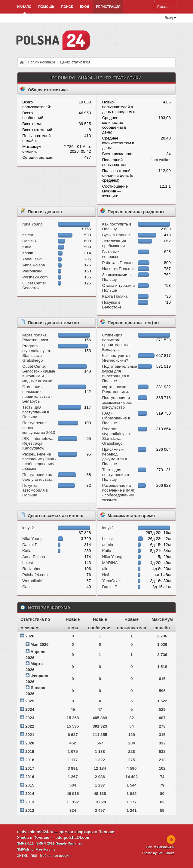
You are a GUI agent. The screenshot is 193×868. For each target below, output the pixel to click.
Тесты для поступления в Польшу (36, 412)
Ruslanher (31, 569)
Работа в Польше (118, 263)
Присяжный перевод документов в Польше (115, 457)
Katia (27, 247)
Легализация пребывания (114, 243)
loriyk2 (28, 528)
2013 (30, 802)
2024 (30, 709)
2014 (30, 794)
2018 (30, 760)
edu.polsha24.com (73, 837)
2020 (30, 743)
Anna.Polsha (34, 265)
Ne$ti (107, 575)
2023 (30, 718)
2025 (30, 701)
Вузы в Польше (116, 235)
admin (28, 253)
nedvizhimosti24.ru (35, 832)
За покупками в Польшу (116, 277)
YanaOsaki (32, 259)
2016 (30, 777)
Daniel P (30, 241)
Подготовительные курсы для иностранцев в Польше (120, 374)
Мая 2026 (40, 644)
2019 (30, 751)
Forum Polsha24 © (161, 847)
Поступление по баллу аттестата (37, 477)
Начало (24, 7)
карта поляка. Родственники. (36, 337)
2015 (30, 785)
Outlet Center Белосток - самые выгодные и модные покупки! (39, 374)
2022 (30, 726)
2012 (30, 810)
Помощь (46, 7)
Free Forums (46, 849)
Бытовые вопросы (111, 254)
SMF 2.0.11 (25, 843)
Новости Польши (118, 269)
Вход (85, 7)
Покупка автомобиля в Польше (35, 490)
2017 (30, 768)
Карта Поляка (115, 296)
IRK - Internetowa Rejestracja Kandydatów (38, 443)
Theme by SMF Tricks (158, 853)
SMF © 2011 (45, 843)
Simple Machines (69, 843)
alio (105, 569)
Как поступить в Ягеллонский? (117, 358)
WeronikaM (32, 271)
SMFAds (23, 849)
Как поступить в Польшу (117, 227)
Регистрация (108, 7)
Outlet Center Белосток (34, 285)
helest (28, 235)
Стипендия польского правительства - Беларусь (37, 394)
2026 (30, 636)
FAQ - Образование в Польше (116, 418)
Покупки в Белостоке (112, 305)
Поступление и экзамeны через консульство (117, 402)
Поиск (67, 7)
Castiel (28, 587)
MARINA (110, 563)
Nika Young (32, 224)
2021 (30, 735)
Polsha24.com (35, 277)
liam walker (161, 160)
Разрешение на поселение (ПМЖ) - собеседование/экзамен (39, 461)
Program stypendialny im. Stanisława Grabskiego (37, 353)
